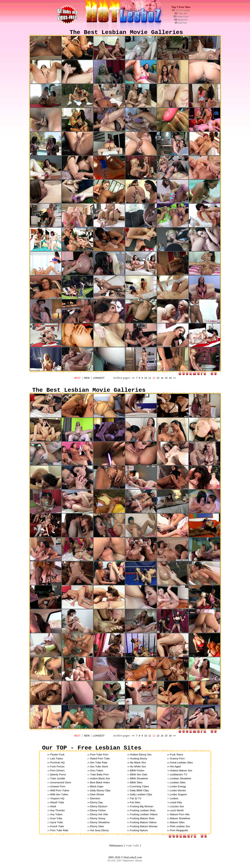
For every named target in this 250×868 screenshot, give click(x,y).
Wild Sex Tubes (59, 794)
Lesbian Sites (178, 782)
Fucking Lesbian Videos (144, 814)
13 (158, 378)
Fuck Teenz (177, 754)
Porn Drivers (57, 770)
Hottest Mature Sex (181, 770)
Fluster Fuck (57, 754)
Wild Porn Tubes (60, 790)
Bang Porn (183, 20)
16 (170, 378)
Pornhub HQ (57, 762)
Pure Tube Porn (99, 754)
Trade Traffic (132, 846)
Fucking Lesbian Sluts (143, 810)
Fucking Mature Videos (143, 822)
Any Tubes (56, 814)
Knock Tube (57, 826)
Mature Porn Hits (180, 814)
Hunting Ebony (139, 758)
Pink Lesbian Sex (180, 826)
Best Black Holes (100, 782)
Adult (53, 806)
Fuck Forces (57, 766)
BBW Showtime (139, 778)
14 (162, 378)
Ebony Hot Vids (99, 814)
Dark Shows (97, 794)
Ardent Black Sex (100, 778)
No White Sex (138, 766)
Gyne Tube (57, 822)
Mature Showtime (180, 818)
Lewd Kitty (176, 802)
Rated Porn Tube (100, 758)
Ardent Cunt (183, 17)
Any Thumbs (57, 810)
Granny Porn (177, 758)
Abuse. (139, 861)
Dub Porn (183, 23)
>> (174, 378)
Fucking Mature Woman (144, 826)
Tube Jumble (58, 778)
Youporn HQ (57, 798)
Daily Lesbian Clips (141, 794)
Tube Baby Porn (99, 774)
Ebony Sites (97, 826)
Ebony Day (96, 802)
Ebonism (95, 798)
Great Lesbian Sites (181, 762)
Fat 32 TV (136, 798)
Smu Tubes (97, 770)
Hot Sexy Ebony (99, 830)
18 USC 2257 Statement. (121, 861)
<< (133, 378)
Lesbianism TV (179, 774)
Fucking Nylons (139, 830)
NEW (87, 378)
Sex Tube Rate (99, 762)
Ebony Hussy (98, 818)
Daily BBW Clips (139, 790)
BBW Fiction (137, 770)
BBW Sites (136, 782)
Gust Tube (56, 818)
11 (150, 378)
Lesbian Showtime (181, 778)
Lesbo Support (178, 794)
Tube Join (183, 14)
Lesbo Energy (178, 786)
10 (146, 378)
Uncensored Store (61, 782)
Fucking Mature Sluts (142, 818)
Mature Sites (177, 822)
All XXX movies (183, 10)
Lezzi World (177, 810)
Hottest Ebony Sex (141, 754)
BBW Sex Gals (139, 774)
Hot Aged (175, 766)
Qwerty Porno (58, 774)
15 (166, 378)
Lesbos (174, 798)
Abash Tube (57, 802)
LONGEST (99, 378)
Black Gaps (97, 786)
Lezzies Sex (177, 806)
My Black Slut (138, 762)
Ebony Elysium (99, 806)
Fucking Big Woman (142, 806)
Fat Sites (135, 802)
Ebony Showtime (100, 822)
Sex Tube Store (99, 766)
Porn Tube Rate (59, 830)
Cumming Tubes (139, 786)
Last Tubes (57, 758)
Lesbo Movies (178, 790)
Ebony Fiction (98, 810)
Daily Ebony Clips (100, 790)
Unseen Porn (58, 786)
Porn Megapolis (179, 830)
